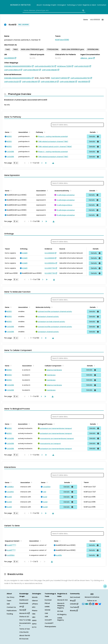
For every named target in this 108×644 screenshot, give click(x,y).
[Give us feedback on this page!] (105, 586)
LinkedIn (74, 604)
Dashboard (24, 600)
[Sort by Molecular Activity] (52, 307)
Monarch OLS (62, 600)
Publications (12, 611)
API (22, 607)
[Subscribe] (83, 604)
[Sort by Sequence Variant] (21, 541)
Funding (10, 614)
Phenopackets (50, 627)
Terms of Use (25, 629)
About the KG (25, 635)
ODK (46, 617)
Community (102, 5)
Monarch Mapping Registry (61, 606)
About (39, 5)
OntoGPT (48, 620)
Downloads (24, 603)
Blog (73, 601)
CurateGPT (49, 623)
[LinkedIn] (93, 604)
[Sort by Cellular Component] (63, 366)
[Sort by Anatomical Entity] (70, 190)
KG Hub (60, 611)
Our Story (10, 597)
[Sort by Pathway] (44, 132)
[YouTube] (96, 604)
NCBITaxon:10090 (62, 40)
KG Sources (24, 639)
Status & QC (24, 617)
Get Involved (75, 597)
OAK (46, 613)
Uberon (35, 601)
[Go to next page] (41, 163)
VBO (34, 617)
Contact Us (11, 607)
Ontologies (61, 5)
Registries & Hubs (89, 5)
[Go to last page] (45, 163)
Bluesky (74, 611)
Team (9, 601)
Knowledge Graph (50, 5)
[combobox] (54, 11)
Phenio (35, 611)
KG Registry (62, 614)
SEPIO (34, 624)
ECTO (34, 627)
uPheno (35, 604)
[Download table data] (53, 163)
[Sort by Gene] (11, 132)
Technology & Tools (74, 5)
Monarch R (25, 613)
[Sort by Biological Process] (54, 424)
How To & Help (25, 620)
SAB (8, 604)
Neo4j (23, 610)
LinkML (47, 607)
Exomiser (48, 600)
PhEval (47, 603)
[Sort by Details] (97, 132)
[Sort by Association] (29, 132)
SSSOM (47, 610)
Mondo (35, 597)
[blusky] (100, 604)
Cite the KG (24, 632)
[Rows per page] (16, 163)
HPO (34, 607)
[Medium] (87, 604)
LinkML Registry (61, 619)
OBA (34, 614)
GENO (34, 620)
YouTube (74, 607)
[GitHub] (90, 604)
